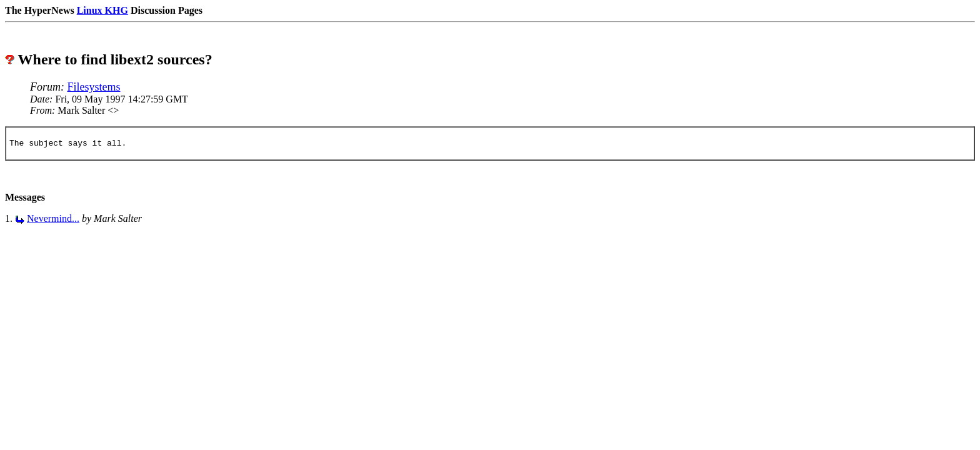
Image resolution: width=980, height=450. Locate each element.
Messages (25, 199)
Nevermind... (53, 220)
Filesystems (94, 87)
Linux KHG (102, 10)
